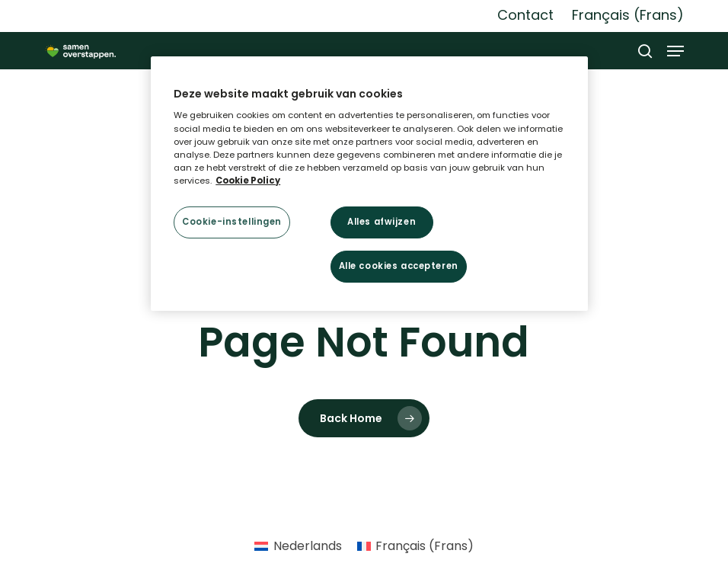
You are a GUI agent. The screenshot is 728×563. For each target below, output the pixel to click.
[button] (675, 51)
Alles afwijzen (382, 222)
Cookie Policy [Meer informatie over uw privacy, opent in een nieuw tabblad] (248, 181)
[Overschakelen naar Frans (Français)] (628, 15)
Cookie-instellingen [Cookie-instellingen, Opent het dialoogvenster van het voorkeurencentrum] (232, 222)
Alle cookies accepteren (399, 266)
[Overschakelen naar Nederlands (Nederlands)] (298, 546)
